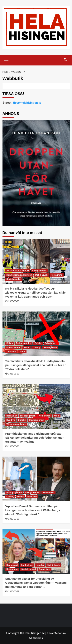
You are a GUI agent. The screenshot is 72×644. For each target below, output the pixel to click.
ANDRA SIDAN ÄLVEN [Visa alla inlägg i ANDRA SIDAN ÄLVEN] (18, 271)
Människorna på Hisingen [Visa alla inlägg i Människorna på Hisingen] (19, 275)
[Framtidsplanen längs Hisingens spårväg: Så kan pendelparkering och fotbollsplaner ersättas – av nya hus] (36, 406)
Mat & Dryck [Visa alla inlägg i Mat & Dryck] (41, 275)
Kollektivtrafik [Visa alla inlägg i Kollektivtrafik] (14, 347)
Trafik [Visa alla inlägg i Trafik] (22, 352)
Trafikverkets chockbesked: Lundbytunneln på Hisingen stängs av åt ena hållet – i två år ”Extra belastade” (36, 365)
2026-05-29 (14, 301)
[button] (6, 60)
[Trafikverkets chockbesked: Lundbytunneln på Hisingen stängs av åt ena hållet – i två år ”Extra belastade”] (36, 334)
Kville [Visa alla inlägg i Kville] (26, 347)
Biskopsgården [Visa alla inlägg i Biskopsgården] (24, 343)
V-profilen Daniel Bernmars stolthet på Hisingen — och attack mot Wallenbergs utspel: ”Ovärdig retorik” (33, 510)
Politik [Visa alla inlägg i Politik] (20, 497)
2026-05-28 (14, 446)
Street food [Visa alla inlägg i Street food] (45, 569)
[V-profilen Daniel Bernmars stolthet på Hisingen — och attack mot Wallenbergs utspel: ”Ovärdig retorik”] (36, 479)
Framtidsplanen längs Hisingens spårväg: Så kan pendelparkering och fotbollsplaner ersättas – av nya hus (34, 438)
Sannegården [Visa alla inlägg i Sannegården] (50, 347)
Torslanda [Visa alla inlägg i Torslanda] (12, 352)
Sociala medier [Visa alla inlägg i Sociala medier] (14, 279)
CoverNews (55, 633)
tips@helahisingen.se (27, 102)
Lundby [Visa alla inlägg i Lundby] (36, 347)
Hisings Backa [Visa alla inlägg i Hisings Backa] (39, 271)
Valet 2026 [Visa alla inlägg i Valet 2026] (32, 497)
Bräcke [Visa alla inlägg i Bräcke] (38, 343)
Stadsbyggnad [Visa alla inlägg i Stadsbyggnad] (36, 420)
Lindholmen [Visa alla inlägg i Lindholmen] (27, 565)
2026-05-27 (14, 591)
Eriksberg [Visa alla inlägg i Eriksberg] (50, 343)
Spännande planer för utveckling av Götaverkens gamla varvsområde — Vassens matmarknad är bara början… (36, 583)
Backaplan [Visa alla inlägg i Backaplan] (12, 416)
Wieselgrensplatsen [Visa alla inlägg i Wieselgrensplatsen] (16, 424)
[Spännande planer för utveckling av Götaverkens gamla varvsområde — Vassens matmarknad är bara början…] (36, 551)
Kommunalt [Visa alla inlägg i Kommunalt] (45, 416)
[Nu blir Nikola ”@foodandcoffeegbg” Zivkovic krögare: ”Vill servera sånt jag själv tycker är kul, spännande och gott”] (36, 261)
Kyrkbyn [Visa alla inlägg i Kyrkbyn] (11, 420)
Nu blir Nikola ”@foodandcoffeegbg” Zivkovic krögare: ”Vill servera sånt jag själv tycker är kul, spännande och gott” (36, 293)
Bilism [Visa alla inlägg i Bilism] (10, 343)
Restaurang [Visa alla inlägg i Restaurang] (57, 275)
